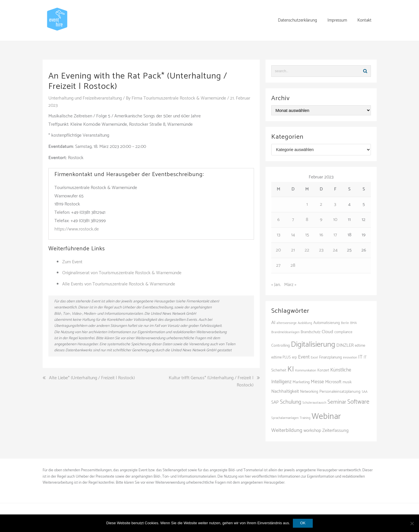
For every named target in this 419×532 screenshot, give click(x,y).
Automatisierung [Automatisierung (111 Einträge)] (327, 323)
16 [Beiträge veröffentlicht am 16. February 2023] (321, 235)
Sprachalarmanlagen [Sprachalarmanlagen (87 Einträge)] (285, 418)
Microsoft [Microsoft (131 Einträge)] (333, 382)
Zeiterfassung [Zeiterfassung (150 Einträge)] (335, 431)
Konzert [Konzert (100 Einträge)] (323, 370)
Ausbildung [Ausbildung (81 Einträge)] (305, 323)
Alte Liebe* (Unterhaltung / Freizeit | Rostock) (92, 378)
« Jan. (276, 285)
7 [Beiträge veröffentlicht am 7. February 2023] (293, 220)
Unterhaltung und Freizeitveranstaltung (85, 98)
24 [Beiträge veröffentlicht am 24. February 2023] (335, 250)
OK (303, 523)
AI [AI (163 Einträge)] (273, 323)
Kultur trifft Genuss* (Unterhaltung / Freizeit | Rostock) (211, 382)
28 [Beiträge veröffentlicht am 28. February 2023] (293, 265)
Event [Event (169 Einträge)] (304, 357)
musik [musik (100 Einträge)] (347, 382)
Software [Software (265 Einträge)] (358, 402)
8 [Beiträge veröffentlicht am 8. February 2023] (307, 220)
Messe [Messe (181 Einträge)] (317, 382)
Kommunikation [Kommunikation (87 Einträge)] (306, 371)
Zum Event (72, 262)
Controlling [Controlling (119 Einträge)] (280, 346)
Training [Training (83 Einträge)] (305, 418)
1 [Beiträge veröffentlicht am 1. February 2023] (307, 204)
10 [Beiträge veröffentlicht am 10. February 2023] (335, 220)
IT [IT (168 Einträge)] (360, 357)
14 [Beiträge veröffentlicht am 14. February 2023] (293, 235)
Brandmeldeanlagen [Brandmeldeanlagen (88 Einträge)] (285, 332)
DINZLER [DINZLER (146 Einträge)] (345, 346)
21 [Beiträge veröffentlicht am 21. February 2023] (293, 250)
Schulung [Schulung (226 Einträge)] (291, 402)
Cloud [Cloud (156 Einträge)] (327, 332)
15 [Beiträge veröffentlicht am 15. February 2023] (307, 235)
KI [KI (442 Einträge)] (291, 369)
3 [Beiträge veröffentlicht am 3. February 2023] (335, 204)
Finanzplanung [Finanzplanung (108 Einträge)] (330, 357)
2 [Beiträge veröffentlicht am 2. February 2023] (321, 204)
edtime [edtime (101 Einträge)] (360, 346)
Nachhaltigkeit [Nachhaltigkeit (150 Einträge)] (285, 391)
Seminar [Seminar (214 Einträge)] (337, 402)
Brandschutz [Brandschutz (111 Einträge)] (311, 332)
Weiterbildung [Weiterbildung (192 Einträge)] (287, 430)
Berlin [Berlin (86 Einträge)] (345, 323)
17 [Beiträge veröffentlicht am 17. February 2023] (335, 235)
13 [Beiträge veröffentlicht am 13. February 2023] (278, 235)
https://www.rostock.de (77, 229)
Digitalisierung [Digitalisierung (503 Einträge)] (313, 345)
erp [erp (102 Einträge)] (294, 357)
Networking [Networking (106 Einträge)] (309, 392)
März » (290, 285)
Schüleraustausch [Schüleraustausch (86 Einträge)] (314, 403)
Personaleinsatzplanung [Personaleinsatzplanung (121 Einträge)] (340, 392)
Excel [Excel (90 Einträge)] (314, 357)
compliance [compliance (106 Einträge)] (343, 332)
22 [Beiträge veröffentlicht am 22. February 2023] (307, 250)
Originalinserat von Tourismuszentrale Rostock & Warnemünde (122, 273)
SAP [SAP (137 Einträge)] (275, 402)
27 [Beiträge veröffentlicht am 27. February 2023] (278, 265)
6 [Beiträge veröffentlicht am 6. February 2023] (278, 220)
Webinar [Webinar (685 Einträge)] (326, 417)
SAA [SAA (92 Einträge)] (365, 392)
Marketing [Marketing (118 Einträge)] (301, 382)
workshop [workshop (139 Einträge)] (312, 431)
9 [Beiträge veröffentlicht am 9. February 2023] (321, 220)
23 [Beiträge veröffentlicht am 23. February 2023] (321, 250)
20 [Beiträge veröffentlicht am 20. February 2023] (278, 250)
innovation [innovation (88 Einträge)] (350, 357)
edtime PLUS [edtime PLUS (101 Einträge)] (281, 357)
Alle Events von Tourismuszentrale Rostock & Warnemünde (119, 284)
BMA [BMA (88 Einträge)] (353, 323)
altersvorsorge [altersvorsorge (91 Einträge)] (287, 323)
